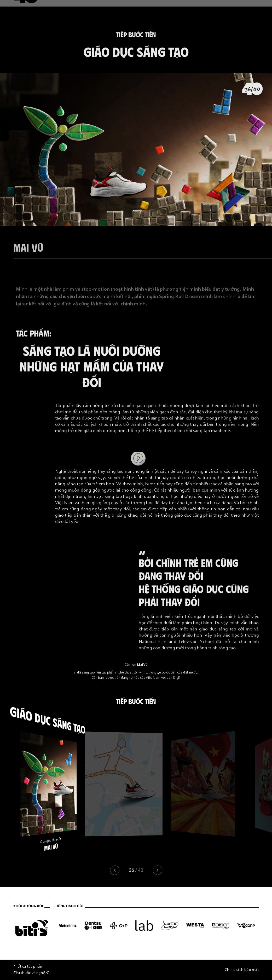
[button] (158, 870)
